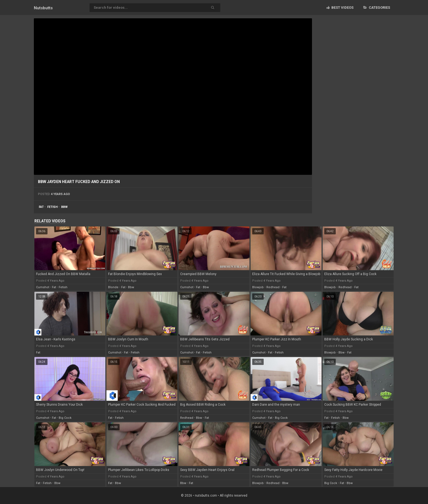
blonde (113, 287)
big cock (65, 418)
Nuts (43, 8)
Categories (377, 8)
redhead (273, 287)
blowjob (258, 287)
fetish (52, 207)
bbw (64, 207)
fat (41, 207)
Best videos (340, 8)
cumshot (43, 287)
